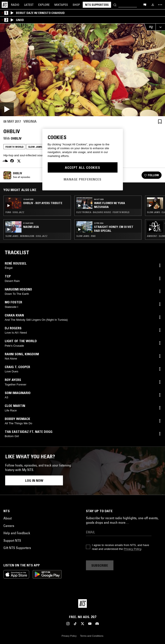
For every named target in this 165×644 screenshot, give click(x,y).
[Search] (115, 5)
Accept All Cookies (82, 167)
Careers (9, 526)
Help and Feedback (17, 533)
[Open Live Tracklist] (150, 27)
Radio (15, 5)
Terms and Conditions (92, 636)
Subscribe (100, 565)
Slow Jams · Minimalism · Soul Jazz (26, 236)
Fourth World (14, 147)
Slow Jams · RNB (86, 236)
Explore (44, 5)
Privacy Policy (132, 549)
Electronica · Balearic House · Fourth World (103, 212)
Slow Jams (35, 147)
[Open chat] (145, 5)
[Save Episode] (160, 121)
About (8, 518)
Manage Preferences (82, 179)
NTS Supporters (97, 5)
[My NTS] (153, 5)
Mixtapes (61, 5)
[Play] (82, 70)
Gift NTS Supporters (17, 548)
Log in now (34, 480)
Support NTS (12, 540)
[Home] (5, 5)
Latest (29, 5)
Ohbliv (16, 138)
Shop (76, 5)
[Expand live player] (160, 27)
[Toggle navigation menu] (160, 5)
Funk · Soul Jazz (15, 212)
